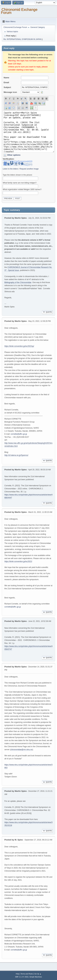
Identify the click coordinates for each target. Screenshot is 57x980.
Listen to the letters (10, 169)
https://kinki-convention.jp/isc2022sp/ (19, 346)
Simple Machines (36, 977)
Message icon (10, 92)
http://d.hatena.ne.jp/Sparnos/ (16, 455)
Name (6, 78)
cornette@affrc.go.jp (19, 434)
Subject (7, 87)
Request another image (29, 169)
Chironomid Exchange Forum (19, 11)
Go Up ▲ (38, 974)
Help (17, 974)
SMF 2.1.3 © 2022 (22, 977)
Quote (47, 312)
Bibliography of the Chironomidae (18, 282)
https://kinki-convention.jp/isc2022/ (18, 561)
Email (6, 82)
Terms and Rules (27, 974)
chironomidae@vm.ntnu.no (22, 750)
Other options (14, 155)
